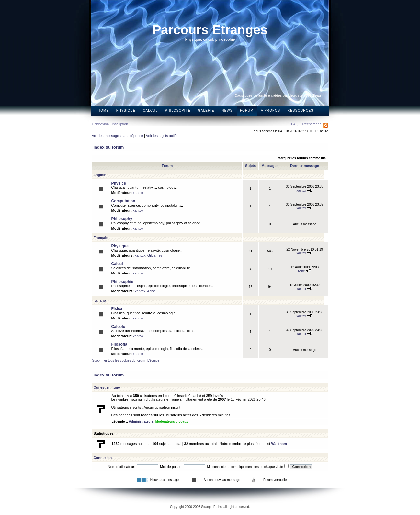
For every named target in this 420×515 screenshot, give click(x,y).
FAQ (295, 124)
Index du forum (109, 147)
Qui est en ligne (107, 387)
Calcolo (118, 327)
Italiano (100, 300)
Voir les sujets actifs (162, 136)
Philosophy (122, 219)
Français (101, 238)
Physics (119, 183)
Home (103, 111)
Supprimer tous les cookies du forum (119, 360)
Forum (247, 111)
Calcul (150, 111)
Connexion (101, 124)
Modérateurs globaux (172, 422)
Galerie (206, 111)
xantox (138, 193)
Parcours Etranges (210, 30)
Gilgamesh (156, 255)
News (227, 111)
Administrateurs (141, 422)
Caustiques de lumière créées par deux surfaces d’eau (278, 95)
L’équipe (153, 360)
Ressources (301, 111)
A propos (270, 111)
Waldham (279, 444)
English (100, 175)
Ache (305, 271)
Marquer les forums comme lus (302, 158)
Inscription (120, 124)
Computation (123, 201)
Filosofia (119, 344)
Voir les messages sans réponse (118, 136)
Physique (126, 111)
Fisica (117, 309)
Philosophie (178, 111)
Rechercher (312, 124)
